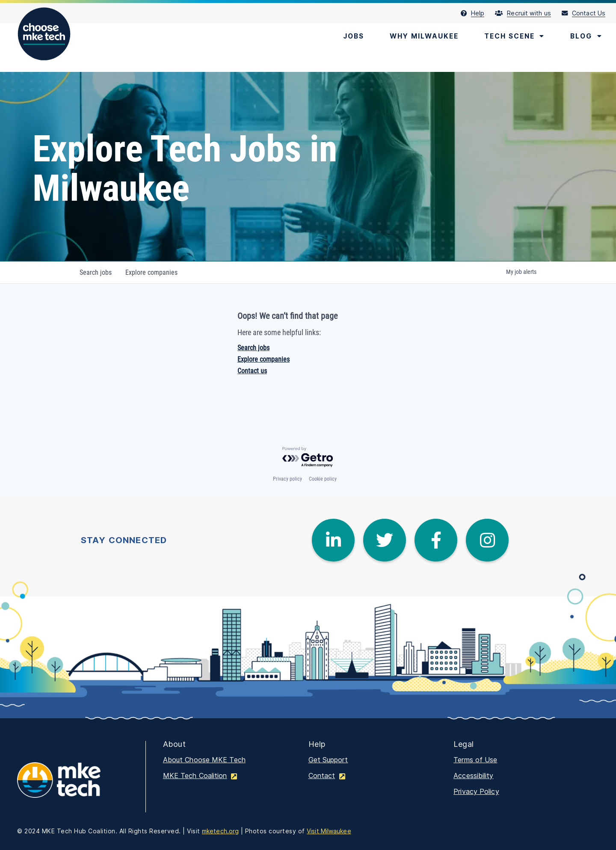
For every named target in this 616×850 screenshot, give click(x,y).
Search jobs (253, 348)
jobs (96, 272)
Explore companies (264, 359)
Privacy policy (287, 479)
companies (151, 272)
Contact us (252, 371)
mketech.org (220, 831)
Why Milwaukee (419, 36)
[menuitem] (478, 13)
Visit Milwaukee (329, 831)
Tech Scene (512, 36)
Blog (586, 36)
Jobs (346, 36)
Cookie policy (323, 479)
